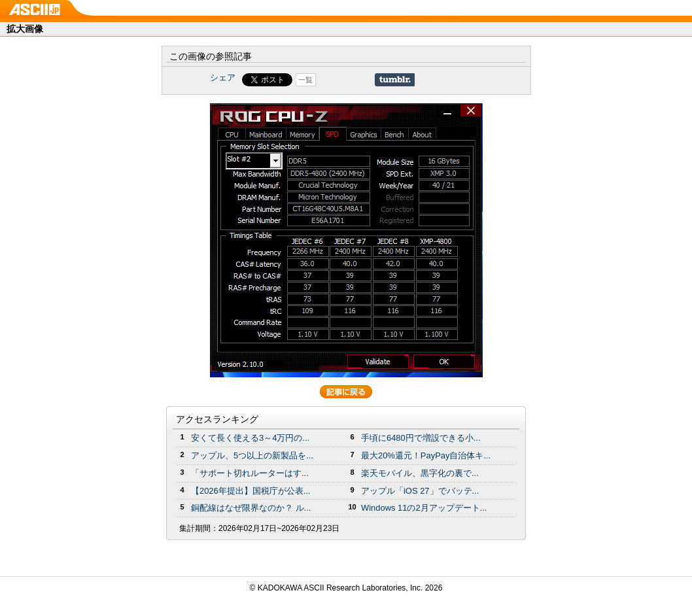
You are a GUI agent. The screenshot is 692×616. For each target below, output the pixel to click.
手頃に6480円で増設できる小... (421, 438)
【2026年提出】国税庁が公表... (251, 491)
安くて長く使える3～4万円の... (250, 438)
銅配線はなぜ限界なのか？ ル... (251, 508)
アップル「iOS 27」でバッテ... (420, 491)
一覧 (305, 80)
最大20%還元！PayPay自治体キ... (426, 455)
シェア (223, 77)
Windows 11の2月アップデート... (424, 508)
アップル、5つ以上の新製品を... (252, 455)
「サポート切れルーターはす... (250, 473)
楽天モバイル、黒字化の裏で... (420, 473)
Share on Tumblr (395, 80)
